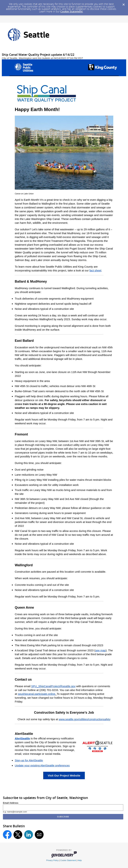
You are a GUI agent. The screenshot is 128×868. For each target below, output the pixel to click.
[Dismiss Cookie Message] (123, 3)
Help (80, 860)
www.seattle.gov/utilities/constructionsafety (85, 719)
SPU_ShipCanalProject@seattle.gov (53, 686)
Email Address (11, 803)
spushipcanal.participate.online (37, 694)
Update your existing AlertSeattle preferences (42, 765)
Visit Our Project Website (64, 775)
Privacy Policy (53, 860)
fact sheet (95, 270)
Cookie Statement (72, 11)
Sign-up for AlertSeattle (29, 760)
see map (100, 650)
